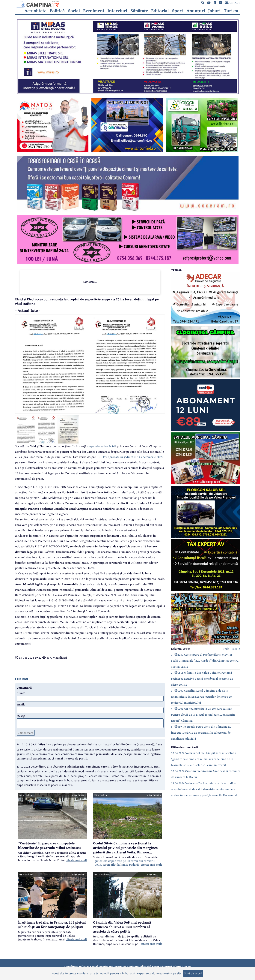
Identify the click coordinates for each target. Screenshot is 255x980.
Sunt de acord (193, 973)
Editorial (160, 11)
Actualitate (36, 11)
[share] (16, 679)
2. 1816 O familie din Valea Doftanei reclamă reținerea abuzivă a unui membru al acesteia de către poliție (202, 678)
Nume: (21, 693)
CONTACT (232, 3)
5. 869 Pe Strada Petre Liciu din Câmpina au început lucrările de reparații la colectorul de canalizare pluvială (201, 732)
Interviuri (117, 11)
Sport (178, 11)
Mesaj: (21, 716)
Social (74, 11)
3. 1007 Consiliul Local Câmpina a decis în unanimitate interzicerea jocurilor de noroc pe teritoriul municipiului (201, 696)
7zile (226, 649)
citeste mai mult (77, 860)
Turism (231, 11)
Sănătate (139, 11)
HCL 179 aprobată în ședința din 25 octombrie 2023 (130, 457)
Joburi (214, 11)
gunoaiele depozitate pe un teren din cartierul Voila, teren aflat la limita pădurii (125, 863)
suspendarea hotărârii (102, 446)
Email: (21, 704)
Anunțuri (196, 11)
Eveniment (94, 11)
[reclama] (128, 93)
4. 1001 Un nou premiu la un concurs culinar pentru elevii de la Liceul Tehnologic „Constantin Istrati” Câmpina (203, 714)
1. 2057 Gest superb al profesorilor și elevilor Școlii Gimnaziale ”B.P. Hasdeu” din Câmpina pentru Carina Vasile (205, 660)
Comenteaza (26, 733)
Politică (57, 11)
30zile (236, 649)
